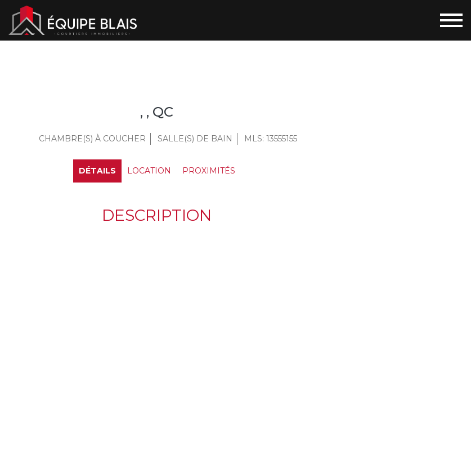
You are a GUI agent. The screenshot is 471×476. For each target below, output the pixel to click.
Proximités (209, 171)
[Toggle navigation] (451, 20)
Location (149, 171)
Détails (97, 171)
